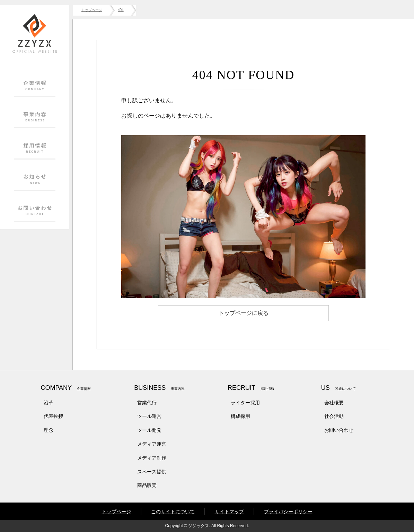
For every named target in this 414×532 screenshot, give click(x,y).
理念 (49, 430)
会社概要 (334, 403)
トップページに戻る (244, 313)
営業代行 (147, 403)
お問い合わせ (339, 430)
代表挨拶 (53, 416)
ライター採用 (245, 403)
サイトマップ (229, 512)
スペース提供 (152, 472)
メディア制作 (152, 458)
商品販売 (147, 485)
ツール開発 (149, 430)
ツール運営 (149, 416)
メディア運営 (152, 444)
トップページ (116, 512)
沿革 (49, 403)
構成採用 (240, 416)
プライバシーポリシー (288, 512)
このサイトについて (173, 512)
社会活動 (334, 416)
